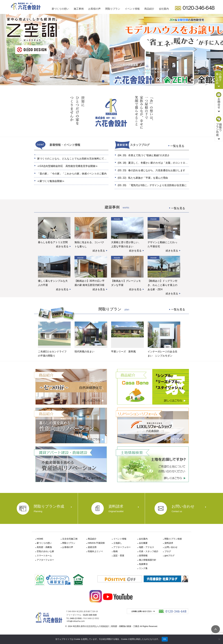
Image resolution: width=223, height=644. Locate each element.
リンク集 (143, 568)
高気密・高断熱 (44, 547)
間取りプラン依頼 (173, 539)
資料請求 (169, 543)
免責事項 (143, 564)
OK (165, 639)
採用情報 (143, 556)
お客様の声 (94, 9)
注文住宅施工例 (70, 539)
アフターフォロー (45, 560)
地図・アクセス (146, 547)
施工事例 (79, 9)
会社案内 (164, 9)
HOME (40, 539)
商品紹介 (149, 9)
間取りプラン (113, 9)
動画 (116, 551)
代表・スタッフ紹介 (149, 551)
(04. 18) (159, 163)
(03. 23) (151, 170)
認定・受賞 (119, 556)
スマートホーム (44, 556)
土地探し (118, 543)
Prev (30, 52)
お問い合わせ (171, 547)
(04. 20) (144, 155)
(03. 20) (152, 185)
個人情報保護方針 (148, 560)
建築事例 (147, 208)
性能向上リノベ (95, 551)
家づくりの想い (60, 9)
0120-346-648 (90, 615)
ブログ (168, 551)
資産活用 (92, 547)
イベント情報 (132, 9)
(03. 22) (143, 178)
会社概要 (143, 543)
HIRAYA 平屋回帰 (96, 543)
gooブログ (169, 556)
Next (198, 52)
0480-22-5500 (76, 618)
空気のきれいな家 (45, 551)
